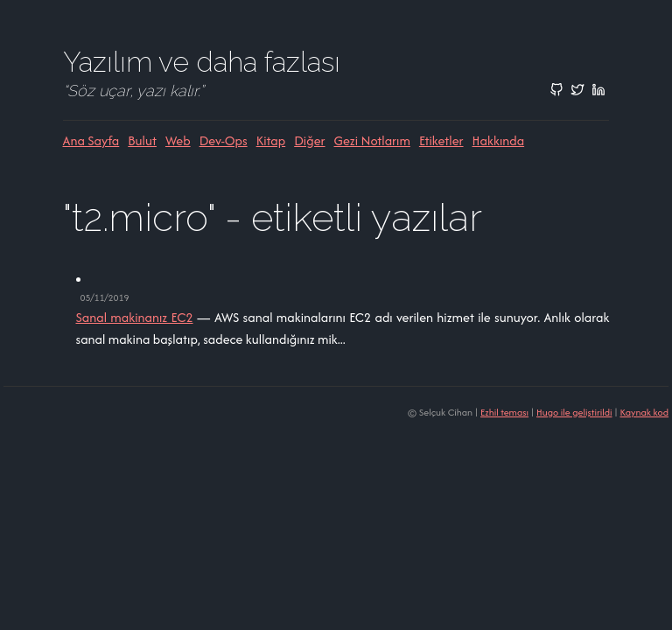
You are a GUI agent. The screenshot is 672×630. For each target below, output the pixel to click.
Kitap (271, 140)
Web (178, 140)
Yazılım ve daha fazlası (202, 62)
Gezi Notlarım (372, 140)
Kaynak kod (644, 412)
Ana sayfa (91, 140)
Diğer (309, 140)
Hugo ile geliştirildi (574, 412)
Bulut (142, 140)
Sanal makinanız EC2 (135, 317)
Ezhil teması (504, 412)
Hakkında (499, 140)
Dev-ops (224, 140)
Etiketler (441, 140)
